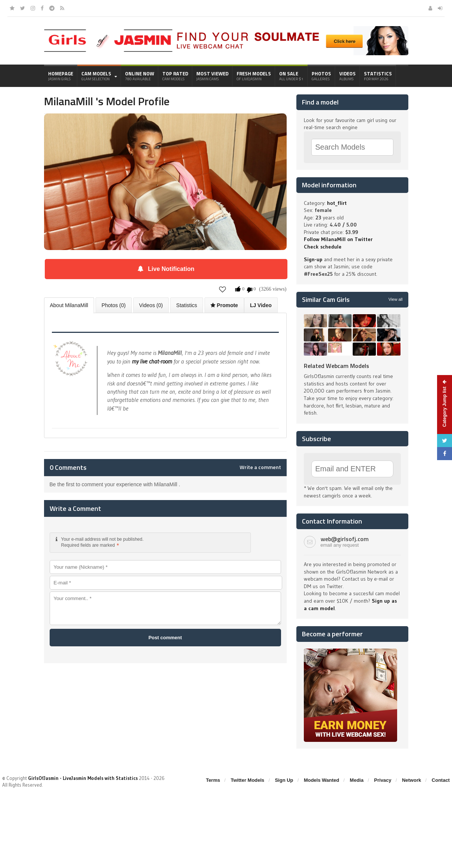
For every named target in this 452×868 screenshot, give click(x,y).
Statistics (378, 76)
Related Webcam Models (336, 366)
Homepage (61, 76)
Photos (321, 76)
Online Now (140, 76)
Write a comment (260, 467)
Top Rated (175, 76)
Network (412, 780)
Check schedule (323, 247)
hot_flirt (337, 203)
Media (357, 780)
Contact (441, 780)
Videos (347, 76)
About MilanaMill (69, 305)
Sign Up (284, 780)
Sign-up (313, 259)
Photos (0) (114, 305)
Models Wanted (322, 780)
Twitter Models (247, 780)
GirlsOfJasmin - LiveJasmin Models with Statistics (83, 778)
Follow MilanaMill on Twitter (338, 239)
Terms (213, 780)
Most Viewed (212, 76)
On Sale (291, 76)
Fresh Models (254, 76)
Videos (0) (151, 305)
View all (396, 299)
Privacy (383, 780)
